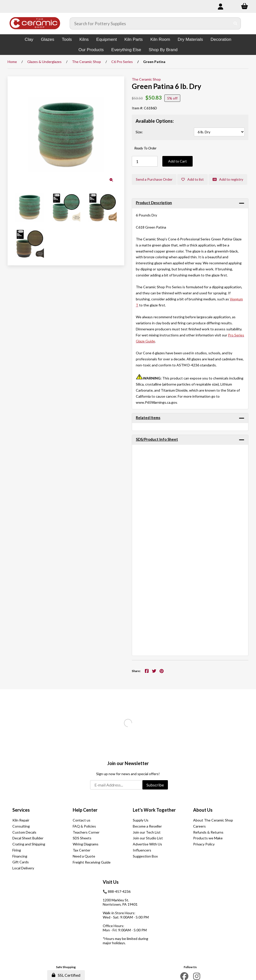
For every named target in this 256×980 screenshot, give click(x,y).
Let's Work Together (154, 810)
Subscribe (155, 785)
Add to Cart (177, 161)
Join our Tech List (147, 832)
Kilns (84, 39)
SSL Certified (66, 975)
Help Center (85, 810)
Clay (29, 39)
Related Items (148, 418)
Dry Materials (190, 39)
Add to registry (228, 179)
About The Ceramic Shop (213, 820)
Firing (17, 850)
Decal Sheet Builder (28, 838)
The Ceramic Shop (86, 62)
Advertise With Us (147, 844)
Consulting (21, 826)
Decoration (221, 39)
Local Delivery (23, 868)
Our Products (91, 50)
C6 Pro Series (122, 62)
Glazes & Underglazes (44, 62)
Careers (199, 826)
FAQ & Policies (84, 826)
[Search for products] (150, 23)
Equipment (106, 39)
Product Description (154, 203)
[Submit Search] (235, 23)
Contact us (82, 820)
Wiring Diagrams (86, 844)
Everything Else (126, 50)
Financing (20, 856)
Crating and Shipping (29, 844)
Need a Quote (84, 856)
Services (21, 810)
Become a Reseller (147, 826)
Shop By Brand (163, 50)
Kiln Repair (21, 820)
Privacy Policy (204, 844)
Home (12, 62)
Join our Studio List (148, 838)
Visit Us (111, 882)
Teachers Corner (86, 832)
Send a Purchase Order (154, 179)
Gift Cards (21, 862)
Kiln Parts (134, 39)
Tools (67, 39)
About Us (203, 810)
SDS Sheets (82, 838)
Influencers (142, 850)
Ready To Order (145, 148)
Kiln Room (160, 39)
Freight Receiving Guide (92, 862)
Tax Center (82, 850)
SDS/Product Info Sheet (157, 439)
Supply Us (141, 820)
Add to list (193, 179)
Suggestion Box (145, 856)
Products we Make (208, 838)
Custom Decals (24, 832)
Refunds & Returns (208, 832)
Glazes (48, 39)
